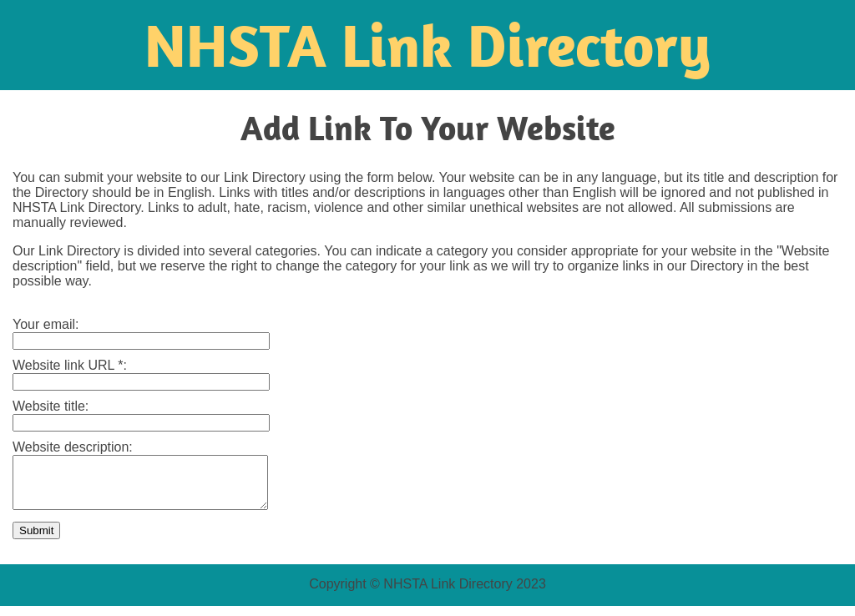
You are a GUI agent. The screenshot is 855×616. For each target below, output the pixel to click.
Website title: (53, 406)
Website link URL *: (71, 365)
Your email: (48, 324)
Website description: (74, 447)
